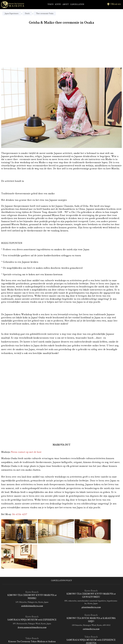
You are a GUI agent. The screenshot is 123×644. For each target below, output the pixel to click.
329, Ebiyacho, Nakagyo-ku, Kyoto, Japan (32, 602)
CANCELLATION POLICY (61, 581)
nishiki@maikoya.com (32, 606)
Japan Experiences (12, 14)
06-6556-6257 (20, 514)
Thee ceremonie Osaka (45, 14)
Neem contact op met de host (26, 452)
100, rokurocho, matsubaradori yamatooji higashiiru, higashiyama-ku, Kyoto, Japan (91, 602)
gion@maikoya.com (91, 607)
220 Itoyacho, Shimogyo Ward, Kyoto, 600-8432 (91, 625)
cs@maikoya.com (91, 629)
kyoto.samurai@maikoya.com (32, 627)
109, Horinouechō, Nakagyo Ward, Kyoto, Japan (32, 624)
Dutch (27, 14)
